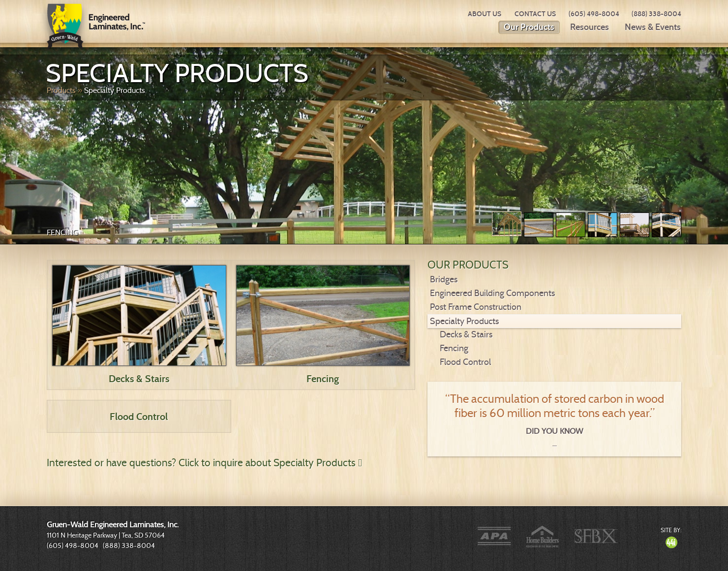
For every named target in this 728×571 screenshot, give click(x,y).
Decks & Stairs (139, 379)
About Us (485, 14)
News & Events (653, 27)
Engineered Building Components (492, 293)
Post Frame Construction (476, 307)
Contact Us (535, 14)
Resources (590, 27)
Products (61, 90)
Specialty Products (115, 90)
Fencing (62, 232)
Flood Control (139, 417)
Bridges (444, 279)
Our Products (529, 27)
